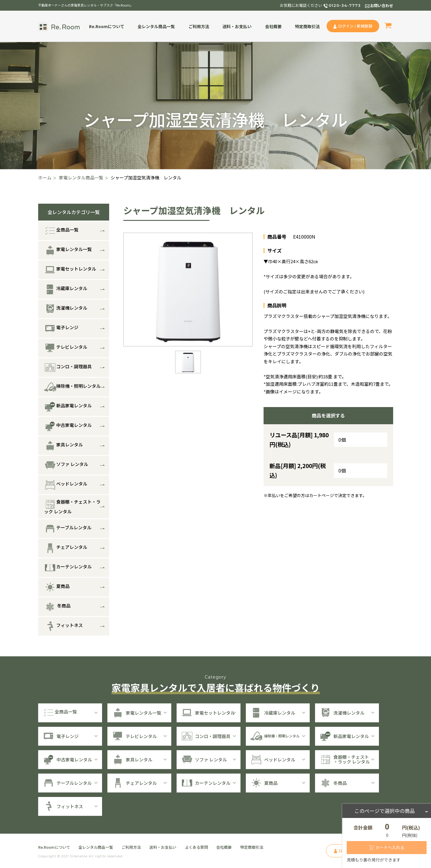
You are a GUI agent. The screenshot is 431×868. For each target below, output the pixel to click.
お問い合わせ (382, 5)
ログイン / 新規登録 (355, 26)
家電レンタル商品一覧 (81, 177)
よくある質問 (196, 847)
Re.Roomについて (107, 26)
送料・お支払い (237, 26)
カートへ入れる (390, 847)
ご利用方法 (199, 26)
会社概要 (273, 26)
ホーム (45, 177)
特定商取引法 (307, 26)
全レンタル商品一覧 (156, 26)
